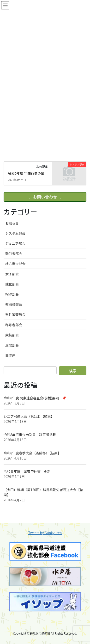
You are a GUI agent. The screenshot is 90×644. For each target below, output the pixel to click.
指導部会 (12, 294)
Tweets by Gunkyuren (45, 533)
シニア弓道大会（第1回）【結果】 (29, 416)
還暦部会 (12, 345)
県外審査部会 (15, 314)
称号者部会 (14, 325)
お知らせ (12, 223)
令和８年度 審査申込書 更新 (27, 471)
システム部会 (15, 233)
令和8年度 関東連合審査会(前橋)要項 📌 (35, 398)
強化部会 (12, 284)
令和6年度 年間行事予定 (26, 173)
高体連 (10, 355)
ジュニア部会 (15, 243)
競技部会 (12, 335)
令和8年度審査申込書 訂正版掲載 (30, 435)
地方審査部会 (15, 264)
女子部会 (12, 274)
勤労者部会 (14, 254)
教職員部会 (14, 304)
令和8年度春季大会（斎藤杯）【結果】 (32, 453)
